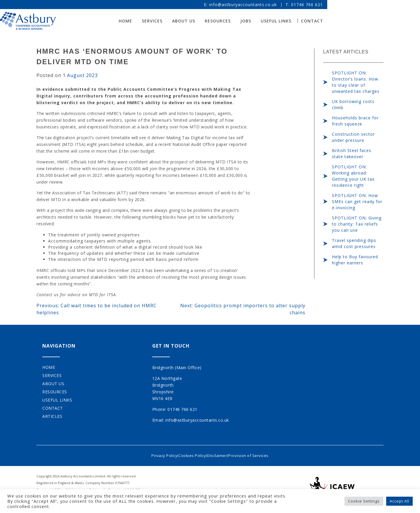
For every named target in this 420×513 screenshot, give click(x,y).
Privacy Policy (157, 454)
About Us (240, 21)
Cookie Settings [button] (364, 501)
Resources (274, 21)
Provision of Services (255, 454)
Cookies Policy (190, 454)
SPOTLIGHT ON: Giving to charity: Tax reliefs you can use (357, 224)
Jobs (302, 21)
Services (208, 21)
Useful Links (332, 21)
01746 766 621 (363, 5)
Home (182, 21)
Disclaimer (219, 454)
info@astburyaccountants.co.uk (299, 5)
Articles (52, 416)
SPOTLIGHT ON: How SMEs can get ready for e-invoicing (357, 201)
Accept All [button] (399, 501)
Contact (368, 21)
